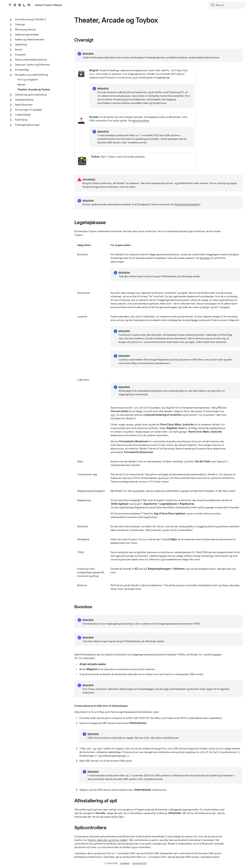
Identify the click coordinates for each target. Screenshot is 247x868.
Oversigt (20, 24)
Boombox (205, 258)
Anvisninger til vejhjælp (28, 110)
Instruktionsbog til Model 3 (30, 19)
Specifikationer (24, 105)
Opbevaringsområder (27, 34)
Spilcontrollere (140, 121)
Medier (22, 85)
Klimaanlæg (22, 70)
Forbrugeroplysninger (27, 125)
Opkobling (21, 44)
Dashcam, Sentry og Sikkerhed (32, 65)
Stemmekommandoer (187, 204)
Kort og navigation (28, 79)
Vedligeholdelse (24, 100)
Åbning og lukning (25, 29)
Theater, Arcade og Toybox (34, 90)
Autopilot (20, 55)
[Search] (227, 5)
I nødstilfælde (23, 115)
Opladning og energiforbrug (31, 95)
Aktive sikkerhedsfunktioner (31, 60)
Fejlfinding (21, 120)
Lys (112, 415)
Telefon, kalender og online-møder (107, 840)
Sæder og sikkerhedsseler (30, 39)
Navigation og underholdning (31, 75)
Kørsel (19, 50)
